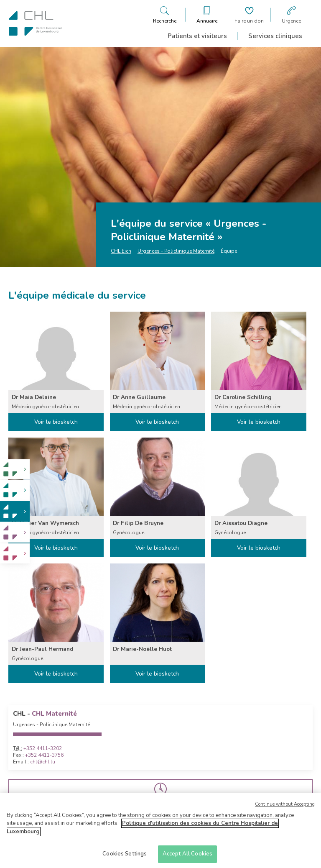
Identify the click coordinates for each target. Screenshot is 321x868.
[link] (15, 470)
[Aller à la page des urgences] (291, 15)
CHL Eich (121, 251)
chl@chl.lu (43, 762)
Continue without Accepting (285, 807)
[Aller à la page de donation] (249, 15)
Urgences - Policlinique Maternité (176, 251)
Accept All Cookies (187, 857)
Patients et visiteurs (197, 36)
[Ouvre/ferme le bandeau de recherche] (165, 15)
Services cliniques (275, 36)
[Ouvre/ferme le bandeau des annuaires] (207, 15)
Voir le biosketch (56, 422)
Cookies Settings (125, 857)
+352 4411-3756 (44, 755)
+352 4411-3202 (43, 748)
